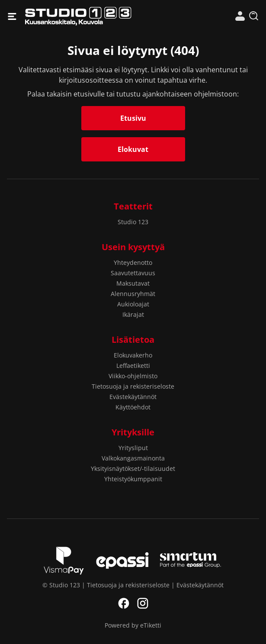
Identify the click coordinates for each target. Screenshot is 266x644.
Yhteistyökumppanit (133, 479)
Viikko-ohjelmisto (133, 376)
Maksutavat (133, 283)
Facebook (124, 603)
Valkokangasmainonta (133, 458)
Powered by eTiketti (133, 625)
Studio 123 (79, 16)
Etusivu (133, 118)
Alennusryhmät (133, 294)
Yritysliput (133, 448)
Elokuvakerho (133, 355)
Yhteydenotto (133, 262)
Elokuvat (133, 149)
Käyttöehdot (133, 407)
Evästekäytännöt (133, 397)
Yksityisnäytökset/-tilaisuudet (133, 469)
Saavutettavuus (133, 273)
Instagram (143, 603)
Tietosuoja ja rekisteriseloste (133, 386)
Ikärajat (133, 314)
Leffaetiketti (133, 365)
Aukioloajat (133, 304)
